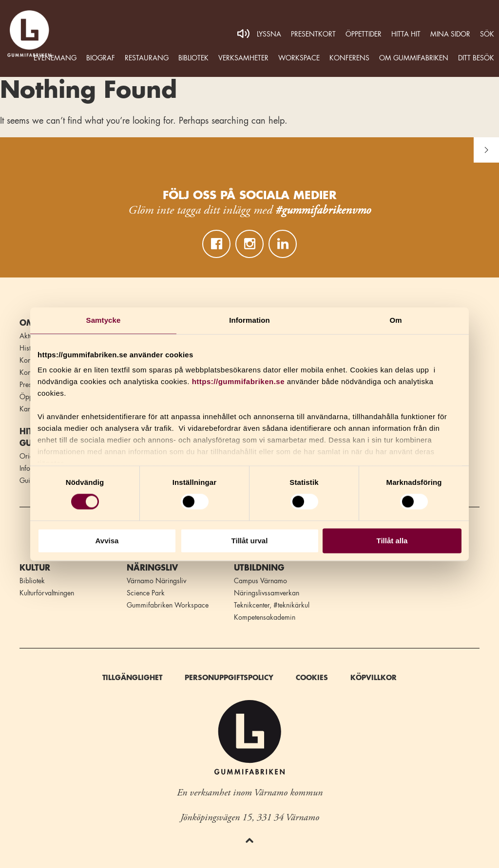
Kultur (35, 568)
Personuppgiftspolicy (229, 678)
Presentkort (313, 34)
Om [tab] (395, 320)
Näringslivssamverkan (267, 593)
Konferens (349, 58)
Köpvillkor (374, 678)
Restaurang (147, 58)
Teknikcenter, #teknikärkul (272, 605)
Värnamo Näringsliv (156, 581)
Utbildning (259, 568)
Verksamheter (243, 58)
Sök (487, 34)
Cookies (312, 678)
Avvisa (107, 541)
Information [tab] (249, 320)
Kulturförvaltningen (47, 593)
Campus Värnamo (260, 581)
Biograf (101, 58)
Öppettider (364, 34)
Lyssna (269, 34)
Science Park (146, 593)
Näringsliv (152, 568)
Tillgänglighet (132, 678)
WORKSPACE (299, 58)
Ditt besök (476, 58)
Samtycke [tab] (104, 320)
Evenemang (55, 58)
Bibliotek (193, 58)
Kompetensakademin (265, 617)
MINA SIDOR (450, 34)
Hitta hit (406, 34)
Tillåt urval (250, 541)
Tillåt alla (392, 541)
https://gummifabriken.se (238, 381)
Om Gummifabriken (414, 58)
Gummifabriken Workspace (168, 605)
